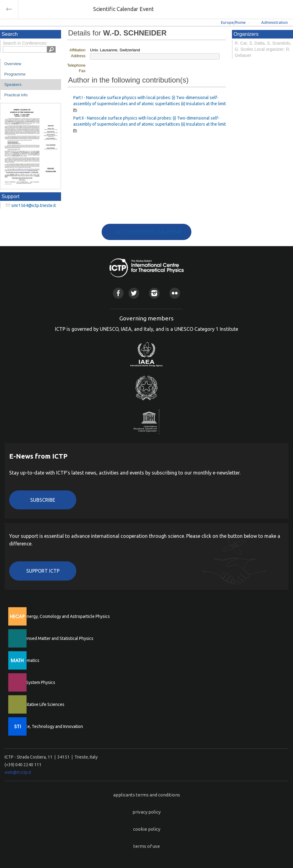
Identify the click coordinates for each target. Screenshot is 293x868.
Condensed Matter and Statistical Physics (54, 638)
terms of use (147, 846)
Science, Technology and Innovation (49, 726)
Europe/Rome (233, 22)
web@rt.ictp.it (18, 772)
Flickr (175, 293)
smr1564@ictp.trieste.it (34, 205)
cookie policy (147, 829)
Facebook (118, 293)
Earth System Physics (35, 682)
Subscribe (43, 500)
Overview (13, 64)
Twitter (134, 293)
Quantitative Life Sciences (40, 704)
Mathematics (27, 660)
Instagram (154, 293)
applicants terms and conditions (147, 795)
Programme (15, 74)
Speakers (13, 85)
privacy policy (146, 812)
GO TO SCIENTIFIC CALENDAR (149, 232)
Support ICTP (43, 571)
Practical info (16, 95)
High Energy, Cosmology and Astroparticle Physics (62, 616)
